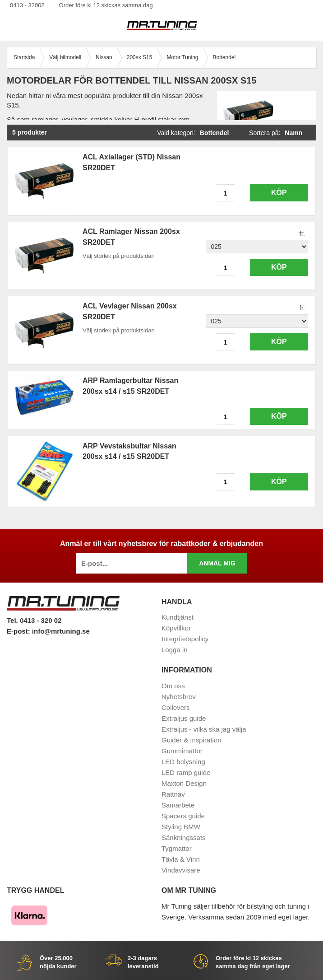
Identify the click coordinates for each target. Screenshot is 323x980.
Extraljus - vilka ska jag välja (204, 729)
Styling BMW (181, 827)
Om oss (173, 686)
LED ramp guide (186, 772)
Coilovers (176, 707)
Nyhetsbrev (179, 697)
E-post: (19, 631)
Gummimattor (182, 751)
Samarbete (178, 805)
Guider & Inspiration (191, 740)
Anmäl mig (217, 563)
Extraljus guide (184, 718)
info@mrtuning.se (61, 631)
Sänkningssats (184, 838)
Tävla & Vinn (181, 859)
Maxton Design (184, 783)
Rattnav (173, 794)
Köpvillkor (176, 628)
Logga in (175, 650)
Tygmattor (177, 848)
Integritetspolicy (185, 639)
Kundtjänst (178, 617)
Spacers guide (183, 816)
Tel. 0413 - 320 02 (34, 620)
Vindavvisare (181, 870)
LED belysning (183, 762)
